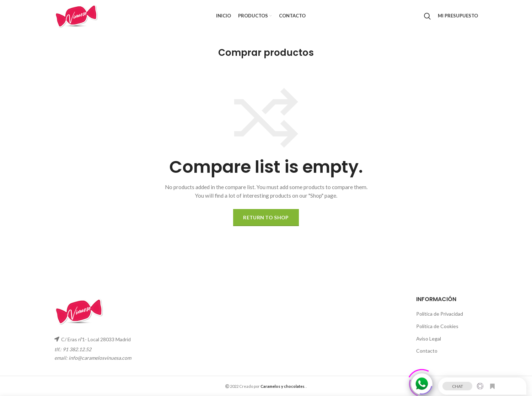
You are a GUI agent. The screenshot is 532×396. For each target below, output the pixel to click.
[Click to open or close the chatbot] (422, 382)
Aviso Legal (429, 339)
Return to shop (266, 217)
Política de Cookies (437, 326)
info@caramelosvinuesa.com (100, 358)
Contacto (427, 351)
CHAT (458, 385)
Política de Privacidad (440, 314)
